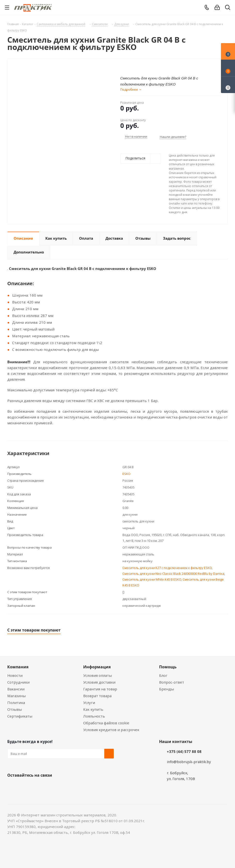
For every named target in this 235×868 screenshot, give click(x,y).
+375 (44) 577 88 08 (184, 751)
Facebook (24, 787)
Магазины (16, 696)
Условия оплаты (97, 675)
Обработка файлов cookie (106, 723)
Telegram (49, 787)
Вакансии (16, 689)
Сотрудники (18, 682)
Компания (18, 667)
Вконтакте (12, 787)
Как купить (93, 709)
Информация (97, 667)
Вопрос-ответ (172, 682)
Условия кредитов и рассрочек (111, 730)
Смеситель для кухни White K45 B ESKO (152, 579)
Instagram (36, 787)
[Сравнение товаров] (228, 85)
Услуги (89, 702)
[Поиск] (228, 8)
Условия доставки (99, 682)
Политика (16, 702)
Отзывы (15, 709)
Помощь (168, 667)
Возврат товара (97, 696)
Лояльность (94, 716)
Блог (163, 675)
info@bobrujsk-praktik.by (189, 762)
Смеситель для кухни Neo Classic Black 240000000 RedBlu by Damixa (173, 574)
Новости (15, 675)
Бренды (166, 689)
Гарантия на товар (100, 689)
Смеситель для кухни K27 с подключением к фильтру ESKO (167, 568)
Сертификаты (20, 716)
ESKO (126, 474)
